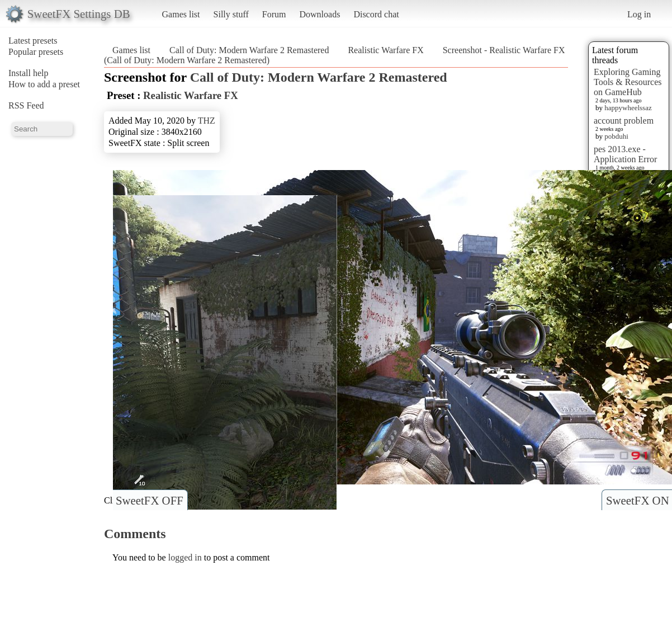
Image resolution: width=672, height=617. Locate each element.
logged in (185, 557)
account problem (624, 121)
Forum (274, 14)
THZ (207, 121)
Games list (181, 14)
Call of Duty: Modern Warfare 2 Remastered (249, 50)
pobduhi (616, 136)
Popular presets (36, 52)
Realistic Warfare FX (385, 50)
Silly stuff (231, 14)
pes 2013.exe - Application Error (625, 154)
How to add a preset (44, 84)
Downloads (320, 14)
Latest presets (33, 41)
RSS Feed (26, 105)
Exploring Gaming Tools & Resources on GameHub (628, 82)
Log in (639, 14)
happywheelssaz (628, 108)
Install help (29, 73)
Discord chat (376, 14)
